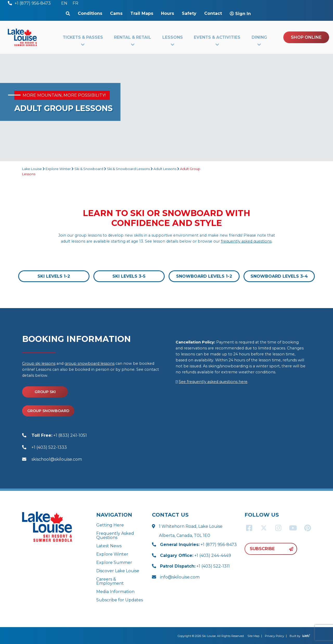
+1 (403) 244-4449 (196, 555)
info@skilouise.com (180, 577)
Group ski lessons (39, 363)
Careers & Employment (110, 581)
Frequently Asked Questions (115, 535)
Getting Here (110, 525)
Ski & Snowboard (89, 169)
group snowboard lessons (89, 363)
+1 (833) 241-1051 (59, 435)
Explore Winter (58, 169)
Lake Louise (32, 169)
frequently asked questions (246, 241)
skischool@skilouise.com (57, 459)
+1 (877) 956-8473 (198, 545)
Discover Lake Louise (118, 571)
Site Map (253, 636)
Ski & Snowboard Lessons (128, 169)
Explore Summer (114, 562)
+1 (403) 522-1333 (49, 447)
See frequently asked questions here (213, 382)
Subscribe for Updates (120, 600)
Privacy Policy (274, 636)
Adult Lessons (165, 169)
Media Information (115, 592)
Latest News (109, 546)
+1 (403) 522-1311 (195, 566)
